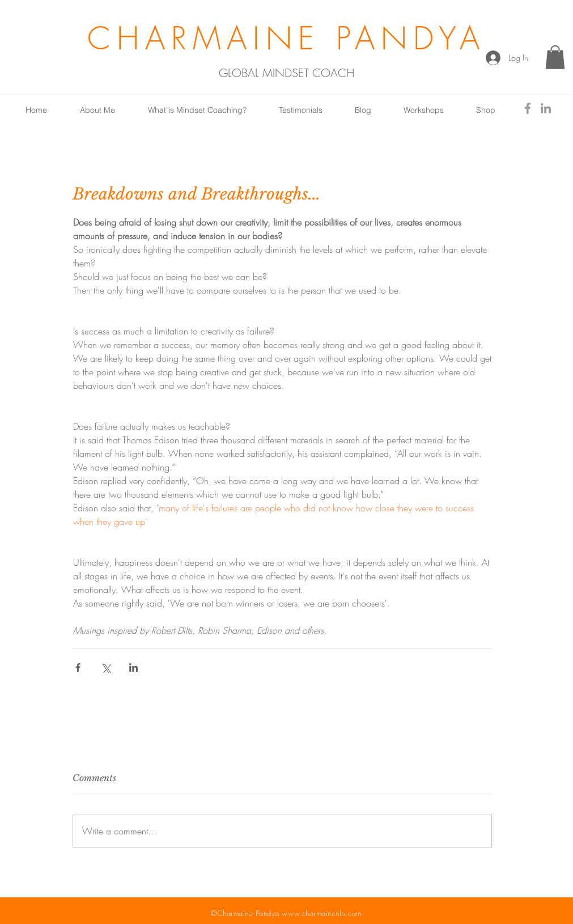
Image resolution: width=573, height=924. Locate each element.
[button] (555, 57)
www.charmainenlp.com (321, 913)
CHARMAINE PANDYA (286, 38)
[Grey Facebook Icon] (528, 108)
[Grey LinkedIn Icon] (546, 108)
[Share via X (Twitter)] (106, 667)
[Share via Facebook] (78, 667)
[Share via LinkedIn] (133, 667)
